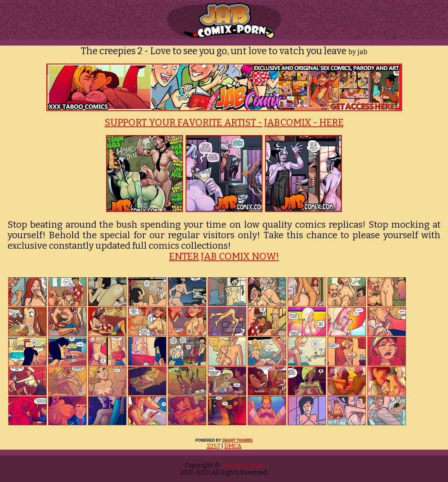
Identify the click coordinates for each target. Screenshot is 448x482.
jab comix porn (242, 465)
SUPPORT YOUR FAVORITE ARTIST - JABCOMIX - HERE (224, 123)
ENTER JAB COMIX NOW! (224, 257)
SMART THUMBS (237, 440)
